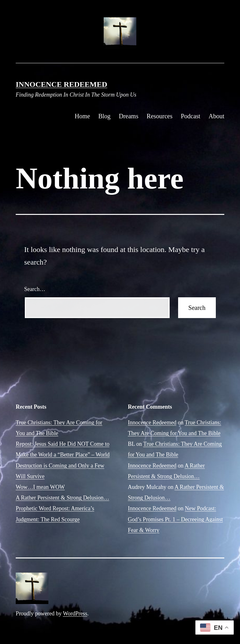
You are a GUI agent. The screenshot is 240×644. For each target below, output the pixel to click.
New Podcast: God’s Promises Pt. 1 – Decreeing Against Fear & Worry (175, 519)
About (216, 116)
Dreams (128, 116)
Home (82, 116)
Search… (35, 289)
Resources (160, 116)
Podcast (190, 116)
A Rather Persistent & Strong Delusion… (62, 498)
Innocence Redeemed (61, 84)
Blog (104, 116)
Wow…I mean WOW (40, 487)
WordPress (75, 613)
